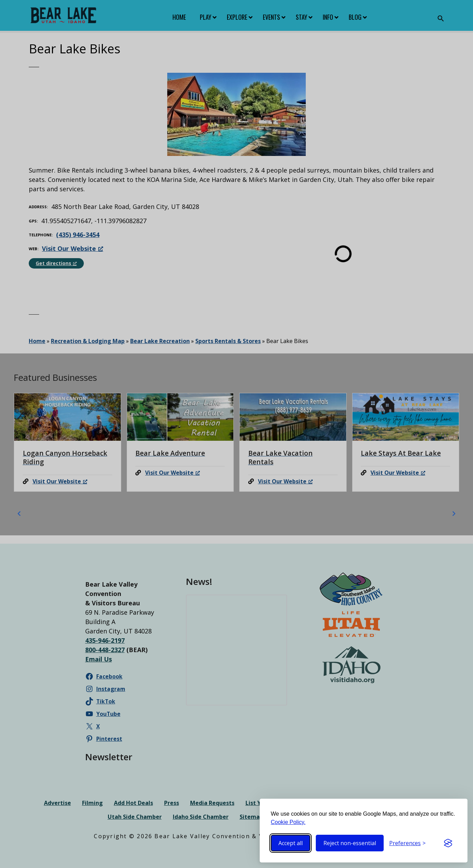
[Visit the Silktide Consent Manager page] (448, 843)
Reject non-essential (350, 843)
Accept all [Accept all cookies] (291, 843)
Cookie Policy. (288, 822)
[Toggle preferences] (407, 843)
